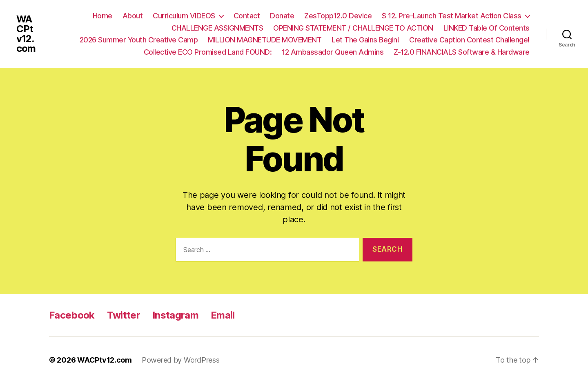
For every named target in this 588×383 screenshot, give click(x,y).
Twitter (124, 315)
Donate (282, 16)
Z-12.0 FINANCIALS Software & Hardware (462, 52)
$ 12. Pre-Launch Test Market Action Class (452, 16)
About (133, 16)
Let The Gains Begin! (365, 40)
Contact (247, 16)
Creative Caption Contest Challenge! (469, 40)
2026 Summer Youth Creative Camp (139, 40)
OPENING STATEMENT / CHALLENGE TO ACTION (353, 28)
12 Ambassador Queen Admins (333, 52)
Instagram (175, 315)
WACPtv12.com (26, 34)
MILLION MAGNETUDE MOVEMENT (265, 40)
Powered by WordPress (181, 360)
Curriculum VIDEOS (184, 16)
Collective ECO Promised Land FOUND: (208, 52)
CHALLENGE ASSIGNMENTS (217, 28)
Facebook (72, 315)
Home (102, 16)
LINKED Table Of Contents (487, 28)
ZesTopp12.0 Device (338, 16)
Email (223, 315)
